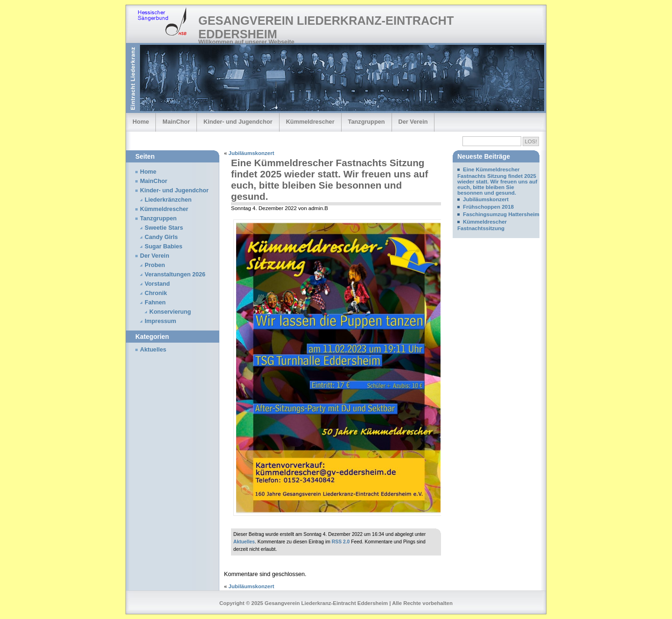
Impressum (161, 321)
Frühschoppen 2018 (488, 207)
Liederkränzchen (168, 200)
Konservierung (170, 312)
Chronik (156, 293)
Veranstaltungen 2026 (175, 274)
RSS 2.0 (341, 542)
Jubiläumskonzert (252, 153)
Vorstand (157, 284)
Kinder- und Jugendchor (238, 122)
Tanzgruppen (367, 122)
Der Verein (413, 122)
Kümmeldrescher (310, 122)
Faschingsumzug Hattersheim (501, 214)
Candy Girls (161, 237)
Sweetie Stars (164, 228)
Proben (155, 265)
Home (141, 122)
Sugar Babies (164, 246)
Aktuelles (244, 542)
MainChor (176, 122)
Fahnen (155, 302)
